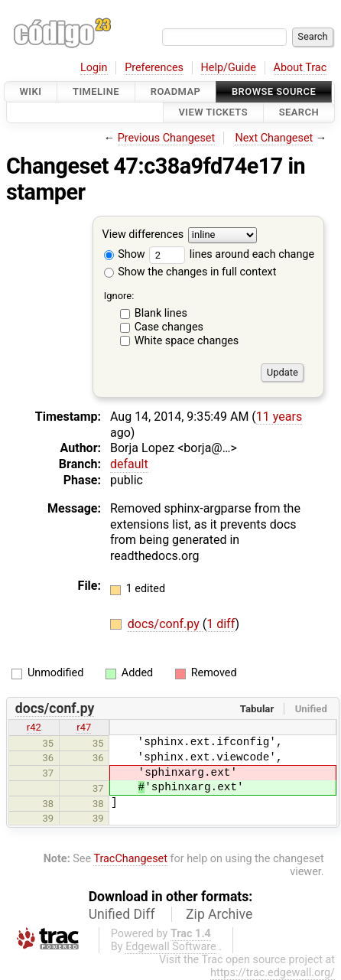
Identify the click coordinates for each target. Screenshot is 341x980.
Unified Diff (122, 914)
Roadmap (176, 91)
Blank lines (161, 313)
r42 (34, 727)
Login (94, 68)
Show (125, 254)
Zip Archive (219, 914)
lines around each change (232, 254)
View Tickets (213, 113)
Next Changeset (274, 138)
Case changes (169, 327)
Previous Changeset (167, 138)
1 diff (221, 624)
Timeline (96, 91)
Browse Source (274, 91)
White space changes (187, 341)
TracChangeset (130, 859)
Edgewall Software (171, 947)
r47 (84, 727)
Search (299, 113)
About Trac (300, 68)
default (129, 464)
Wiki (31, 91)
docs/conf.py (165, 624)
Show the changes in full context (190, 272)
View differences (143, 234)
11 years (279, 417)
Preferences (154, 68)
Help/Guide (229, 68)
